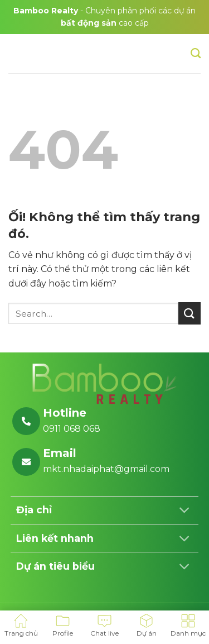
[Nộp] (189, 313)
